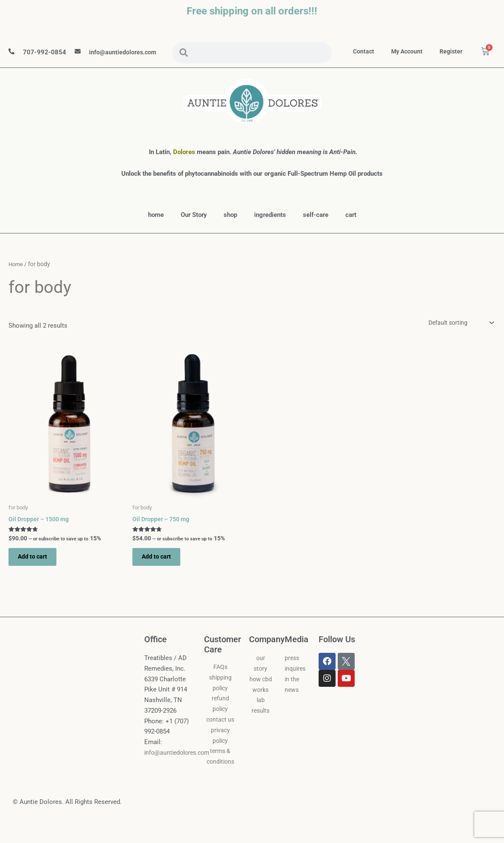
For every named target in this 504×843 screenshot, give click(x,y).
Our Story (194, 231)
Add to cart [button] (37, 576)
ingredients (270, 231)
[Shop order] (457, 339)
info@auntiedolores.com (123, 61)
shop (230, 231)
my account (433, 52)
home (156, 231)
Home (16, 281)
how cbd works (261, 711)
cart (351, 231)
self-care (316, 231)
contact (389, 52)
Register (479, 52)
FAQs (220, 688)
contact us (220, 740)
